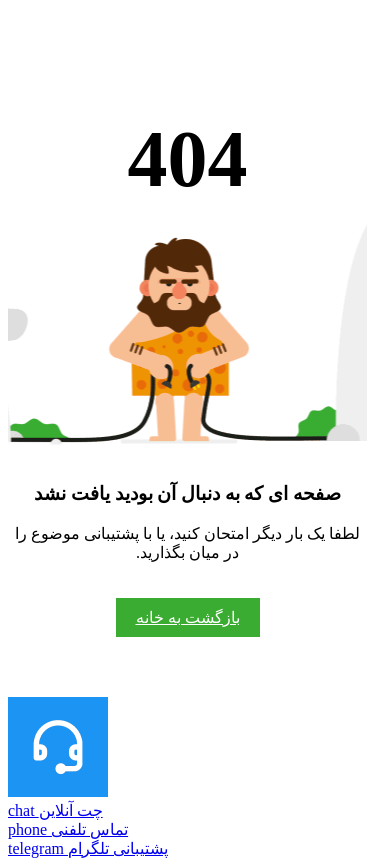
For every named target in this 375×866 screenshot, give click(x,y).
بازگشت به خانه (188, 617)
